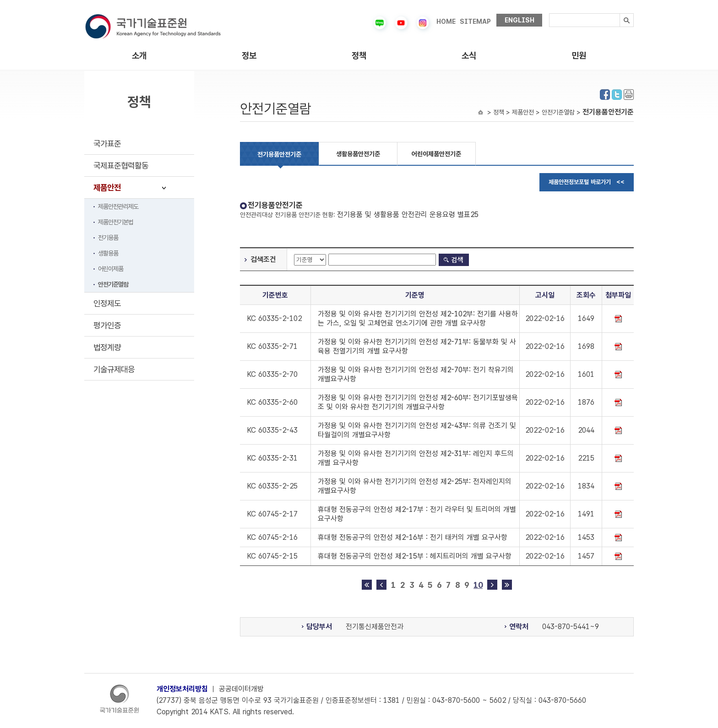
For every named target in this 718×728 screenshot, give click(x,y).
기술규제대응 (114, 369)
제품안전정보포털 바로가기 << (587, 182)
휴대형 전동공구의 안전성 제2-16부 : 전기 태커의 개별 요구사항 (413, 537)
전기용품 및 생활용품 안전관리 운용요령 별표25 (408, 215)
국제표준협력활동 (121, 166)
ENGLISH (519, 20)
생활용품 (108, 253)
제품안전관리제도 (118, 206)
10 (478, 585)
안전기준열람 (113, 284)
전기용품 (108, 238)
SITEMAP (475, 22)
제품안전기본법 (116, 222)
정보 (249, 56)
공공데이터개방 (241, 689)
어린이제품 (111, 269)
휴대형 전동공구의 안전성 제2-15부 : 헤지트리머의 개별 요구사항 (415, 556)
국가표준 (107, 144)
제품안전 (107, 187)
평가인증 (107, 325)
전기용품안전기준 (279, 154)
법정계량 (107, 347)
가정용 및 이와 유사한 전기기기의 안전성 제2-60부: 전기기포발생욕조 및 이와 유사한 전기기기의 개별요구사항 (418, 402)
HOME (446, 22)
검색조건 (263, 259)
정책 (359, 56)
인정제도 (107, 303)
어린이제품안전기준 (436, 154)
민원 (579, 56)
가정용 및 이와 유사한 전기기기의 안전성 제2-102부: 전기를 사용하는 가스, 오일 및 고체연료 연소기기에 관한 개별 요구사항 (418, 318)
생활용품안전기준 (358, 154)
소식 (469, 56)
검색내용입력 (549, 14)
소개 (139, 56)
